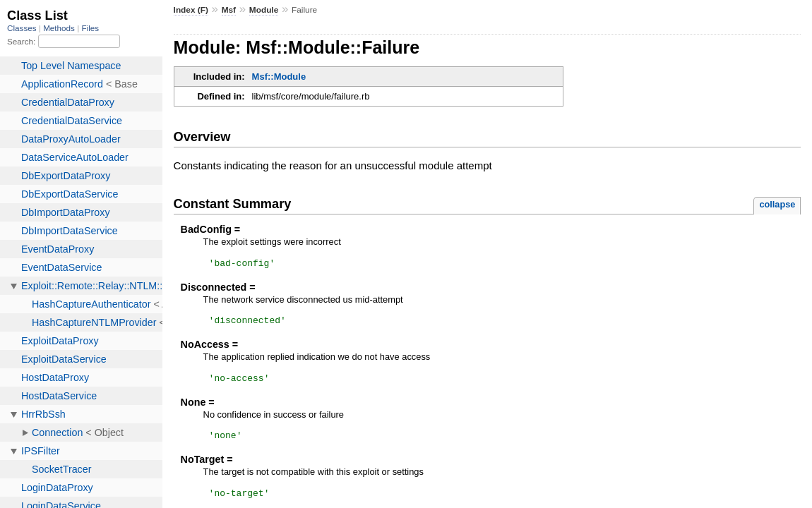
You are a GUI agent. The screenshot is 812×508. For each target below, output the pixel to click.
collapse (777, 204)
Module (264, 10)
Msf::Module (279, 77)
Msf (229, 10)
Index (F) (191, 10)
